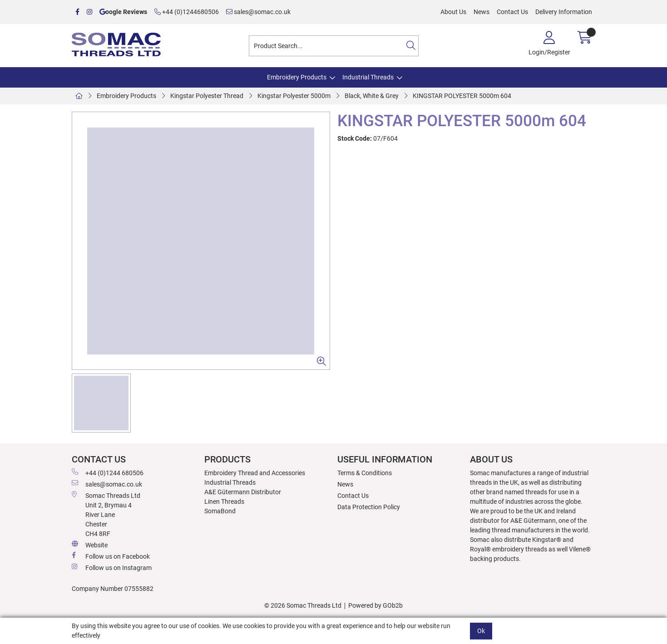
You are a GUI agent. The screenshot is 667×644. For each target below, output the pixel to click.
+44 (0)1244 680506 (108, 472)
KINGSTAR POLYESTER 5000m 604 (462, 96)
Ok (481, 631)
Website (90, 545)
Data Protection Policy (369, 507)
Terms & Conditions (365, 473)
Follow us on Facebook (111, 556)
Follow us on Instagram (112, 567)
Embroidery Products (297, 77)
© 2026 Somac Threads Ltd (303, 605)
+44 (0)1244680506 (187, 12)
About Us (453, 12)
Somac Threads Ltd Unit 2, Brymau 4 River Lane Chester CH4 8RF (106, 514)
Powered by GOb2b (375, 605)
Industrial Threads (368, 77)
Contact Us (512, 12)
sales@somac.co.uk (258, 12)
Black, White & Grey (372, 96)
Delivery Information (564, 12)
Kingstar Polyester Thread (207, 96)
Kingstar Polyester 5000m (294, 96)
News (482, 12)
